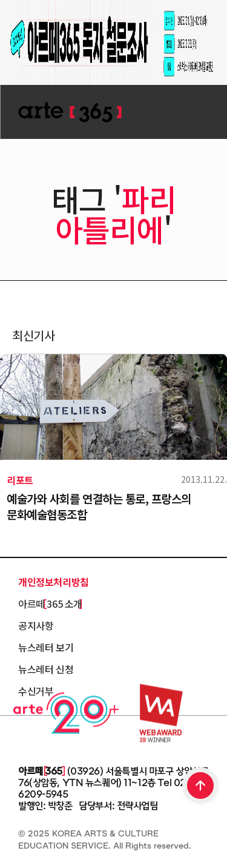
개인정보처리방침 (54, 582)
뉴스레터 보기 (46, 647)
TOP (201, 787)
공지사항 (36, 625)
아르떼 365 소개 (50, 604)
